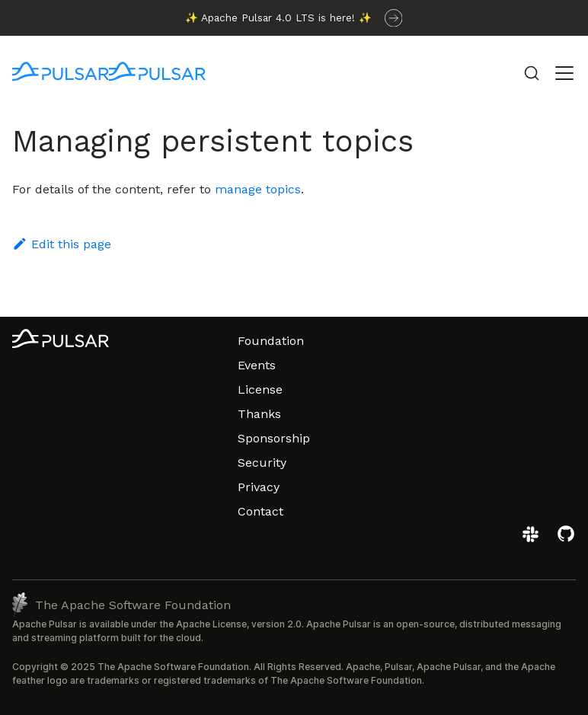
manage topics (258, 189)
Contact (260, 511)
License (260, 389)
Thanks (259, 414)
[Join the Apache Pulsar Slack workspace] (533, 539)
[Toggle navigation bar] (564, 73)
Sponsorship (274, 438)
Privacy (259, 487)
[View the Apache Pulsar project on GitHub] (566, 539)
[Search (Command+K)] (532, 73)
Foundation (271, 341)
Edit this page (62, 244)
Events (257, 365)
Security (262, 463)
